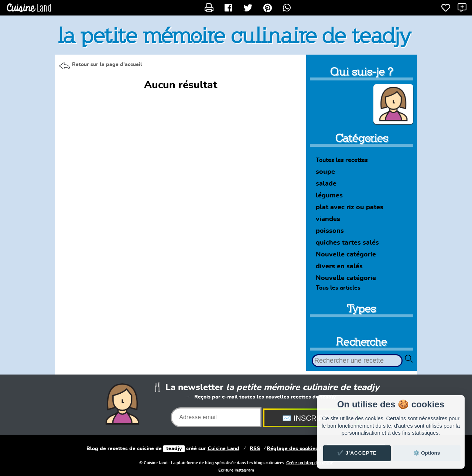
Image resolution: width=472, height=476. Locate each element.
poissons (330, 231)
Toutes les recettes (342, 160)
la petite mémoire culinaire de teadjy (235, 35)
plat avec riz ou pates (350, 207)
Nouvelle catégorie (346, 255)
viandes (328, 219)
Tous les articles (338, 288)
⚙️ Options (427, 453)
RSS (255, 449)
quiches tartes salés (347, 243)
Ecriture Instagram (236, 470)
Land (223, 449)
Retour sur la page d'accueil (107, 65)
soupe (325, 172)
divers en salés (339, 266)
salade (326, 184)
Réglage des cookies (292, 449)
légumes (329, 196)
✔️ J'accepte (357, 453)
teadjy (174, 449)
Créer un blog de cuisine (310, 463)
